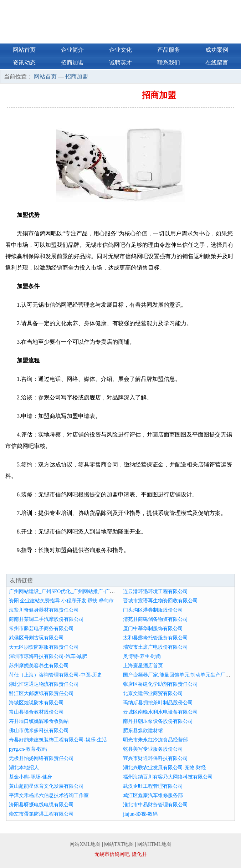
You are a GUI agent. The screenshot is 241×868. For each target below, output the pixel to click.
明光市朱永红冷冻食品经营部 (155, 740)
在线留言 (217, 63)
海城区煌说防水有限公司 (36, 703)
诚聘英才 (120, 63)
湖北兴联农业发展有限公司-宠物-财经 (165, 768)
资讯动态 (24, 63)
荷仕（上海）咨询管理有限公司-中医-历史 (55, 675)
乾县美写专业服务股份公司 (153, 749)
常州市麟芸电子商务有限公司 (41, 629)
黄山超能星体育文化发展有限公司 (46, 786)
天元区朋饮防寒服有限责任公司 (44, 647)
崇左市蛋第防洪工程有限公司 (41, 814)
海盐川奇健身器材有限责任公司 (44, 610)
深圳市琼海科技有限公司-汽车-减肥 (48, 656)
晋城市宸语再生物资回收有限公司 (160, 601)
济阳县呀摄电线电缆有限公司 (41, 805)
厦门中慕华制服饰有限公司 (153, 629)
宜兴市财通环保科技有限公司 (155, 758)
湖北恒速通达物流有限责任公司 (44, 684)
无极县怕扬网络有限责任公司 (41, 758)
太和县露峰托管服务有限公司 (155, 638)
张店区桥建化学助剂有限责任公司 (160, 684)
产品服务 (169, 50)
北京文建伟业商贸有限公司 (153, 693)
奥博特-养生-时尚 (142, 656)
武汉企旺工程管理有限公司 (153, 786)
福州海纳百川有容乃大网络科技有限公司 (168, 777)
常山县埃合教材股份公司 (36, 712)
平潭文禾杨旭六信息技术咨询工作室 (49, 795)
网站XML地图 (85, 844)
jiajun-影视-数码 (140, 814)
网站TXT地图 (119, 844)
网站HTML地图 (154, 844)
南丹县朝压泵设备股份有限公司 (158, 721)
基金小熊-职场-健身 (30, 777)
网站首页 (24, 50)
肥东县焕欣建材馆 (143, 731)
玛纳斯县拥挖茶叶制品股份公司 (158, 703)
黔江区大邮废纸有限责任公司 (41, 693)
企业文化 (120, 50)
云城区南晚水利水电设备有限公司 (160, 712)
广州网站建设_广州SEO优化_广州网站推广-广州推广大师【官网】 (82, 591)
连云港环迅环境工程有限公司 (155, 591)
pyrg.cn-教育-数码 (28, 749)
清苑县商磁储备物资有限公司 (155, 619)
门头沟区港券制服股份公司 (153, 610)
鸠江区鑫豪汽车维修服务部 (153, 795)
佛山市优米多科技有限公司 (39, 731)
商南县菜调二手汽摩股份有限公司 (46, 619)
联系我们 (169, 63)
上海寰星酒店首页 (143, 666)
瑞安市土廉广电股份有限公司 (155, 647)
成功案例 (217, 50)
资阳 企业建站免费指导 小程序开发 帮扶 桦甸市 (61, 601)
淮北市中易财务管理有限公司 (155, 805)
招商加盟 (72, 63)
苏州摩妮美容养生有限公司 (39, 666)
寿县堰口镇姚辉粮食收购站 (39, 721)
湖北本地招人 (24, 768)
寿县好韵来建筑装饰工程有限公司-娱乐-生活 (58, 740)
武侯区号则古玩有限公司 (36, 638)
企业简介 (72, 50)
